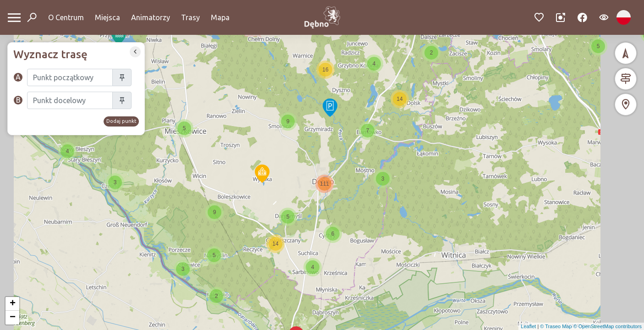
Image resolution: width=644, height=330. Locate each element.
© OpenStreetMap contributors (608, 326)
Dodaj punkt (121, 121)
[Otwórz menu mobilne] (14, 18)
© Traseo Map (556, 326)
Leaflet (528, 326)
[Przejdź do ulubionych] (539, 18)
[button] (262, 174)
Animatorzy (151, 17)
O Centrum (66, 17)
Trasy (190, 17)
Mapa (220, 17)
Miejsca (107, 17)
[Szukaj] (70, 77)
